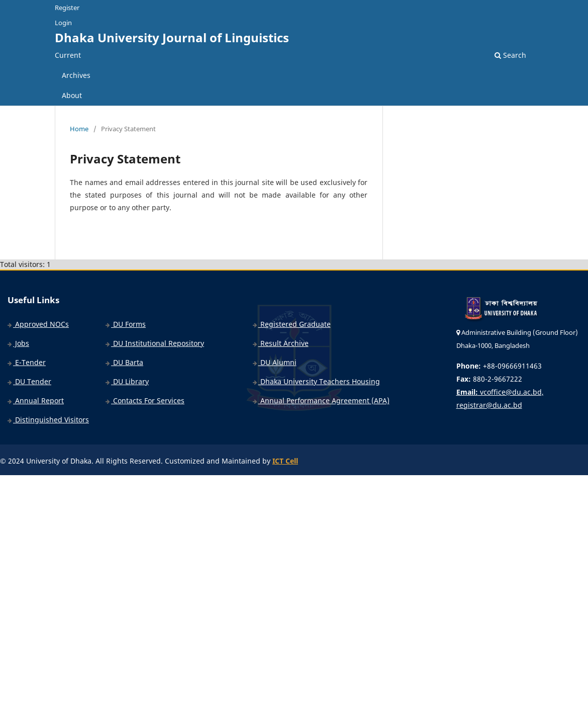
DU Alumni (275, 362)
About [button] (72, 95)
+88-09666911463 (499, 366)
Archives (76, 75)
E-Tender (27, 362)
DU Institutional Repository (155, 343)
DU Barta (124, 362)
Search (510, 55)
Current (68, 55)
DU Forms (126, 324)
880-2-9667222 (489, 379)
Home (79, 129)
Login (63, 23)
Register (67, 8)
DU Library (127, 381)
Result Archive (281, 343)
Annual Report (36, 400)
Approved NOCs (38, 324)
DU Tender (29, 381)
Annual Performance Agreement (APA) (321, 400)
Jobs (18, 343)
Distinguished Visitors (48, 420)
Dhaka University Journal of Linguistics (172, 37)
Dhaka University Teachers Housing (316, 381)
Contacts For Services (145, 400)
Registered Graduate (292, 324)
